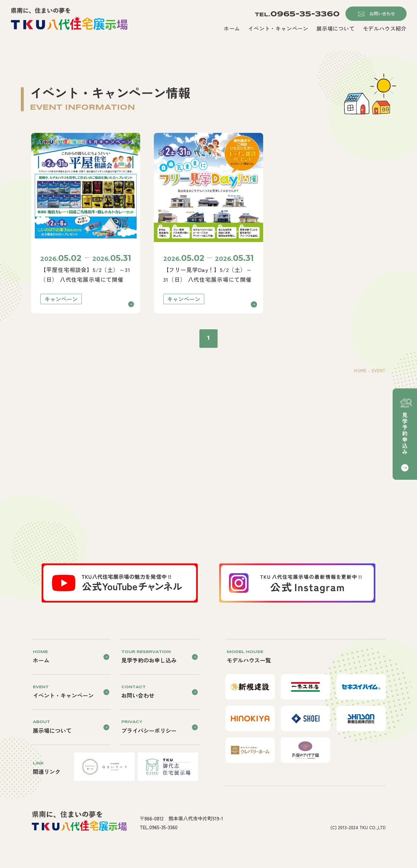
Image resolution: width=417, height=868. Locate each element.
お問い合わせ (382, 14)
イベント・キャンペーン (278, 28)
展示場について (336, 28)
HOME (360, 370)
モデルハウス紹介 (385, 28)
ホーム (232, 28)
